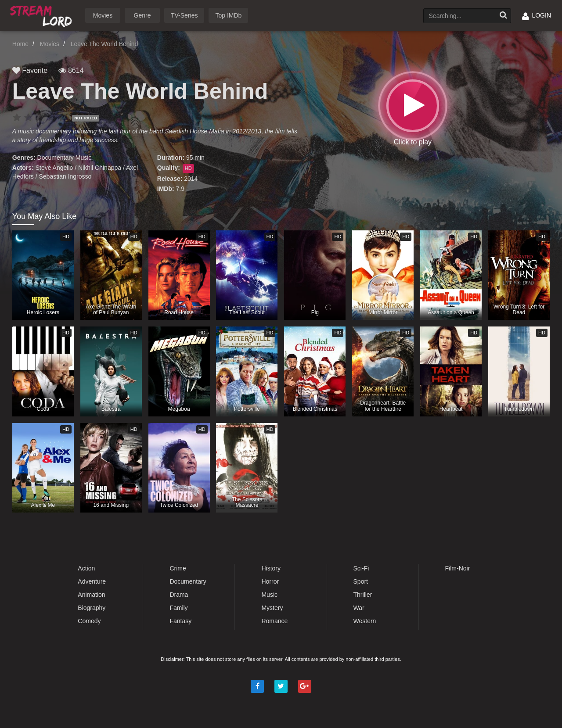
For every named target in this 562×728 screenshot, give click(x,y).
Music (84, 158)
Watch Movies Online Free (43, 15)
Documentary (56, 158)
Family (178, 608)
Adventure (92, 581)
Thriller (363, 595)
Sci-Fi (361, 568)
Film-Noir (458, 568)
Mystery (272, 608)
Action (86, 568)
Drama (179, 595)
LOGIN (537, 15)
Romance (274, 621)
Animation (91, 595)
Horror (270, 581)
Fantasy (180, 621)
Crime (178, 568)
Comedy (89, 621)
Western (365, 621)
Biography (92, 608)
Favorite (30, 70)
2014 (191, 179)
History (271, 568)
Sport (361, 581)
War (359, 608)
